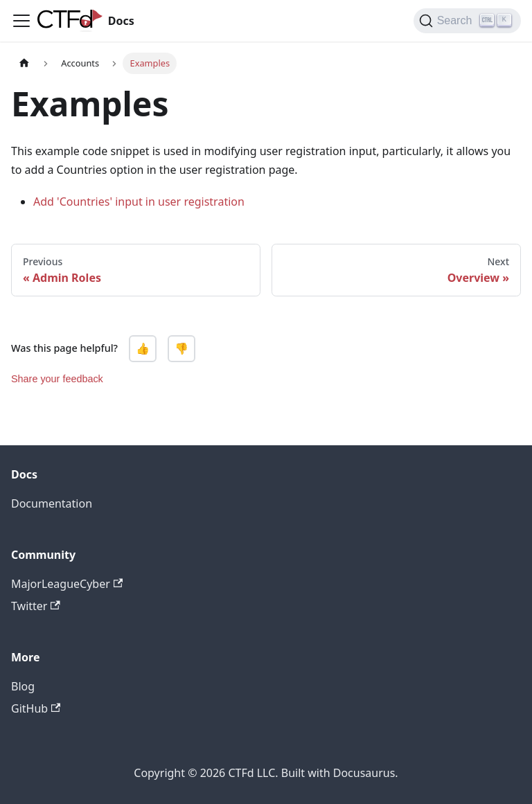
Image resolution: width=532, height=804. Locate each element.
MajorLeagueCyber (67, 584)
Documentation (52, 503)
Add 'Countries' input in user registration (139, 202)
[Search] (467, 21)
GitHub (36, 708)
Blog (23, 686)
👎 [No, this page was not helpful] (181, 349)
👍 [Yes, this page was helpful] (143, 349)
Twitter (36, 606)
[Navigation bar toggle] (21, 21)
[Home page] (24, 63)
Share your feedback (57, 379)
